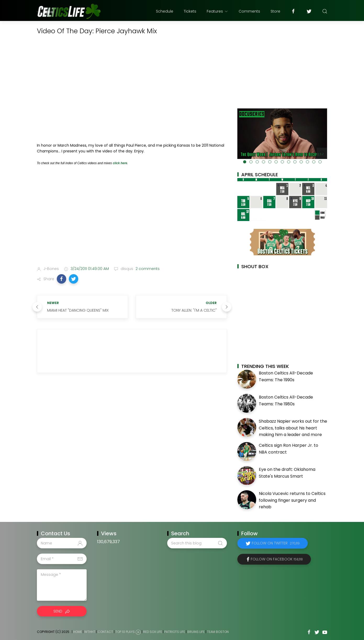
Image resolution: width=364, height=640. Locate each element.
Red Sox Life (153, 632)
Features (217, 11)
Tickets (190, 11)
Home (78, 632)
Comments (249, 11)
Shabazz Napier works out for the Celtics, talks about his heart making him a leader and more (293, 428)
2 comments (147, 269)
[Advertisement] (132, 221)
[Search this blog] (197, 543)
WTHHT (90, 632)
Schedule (165, 11)
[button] (61, 279)
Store (275, 11)
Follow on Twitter (276, 543)
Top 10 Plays (125, 632)
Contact (105, 632)
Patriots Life (175, 632)
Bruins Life (196, 632)
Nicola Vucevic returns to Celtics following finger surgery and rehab (292, 500)
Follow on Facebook (277, 559)
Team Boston (218, 632)
